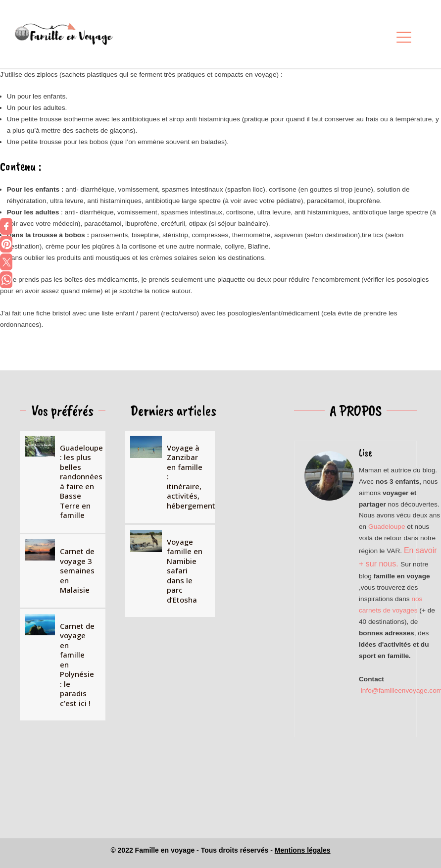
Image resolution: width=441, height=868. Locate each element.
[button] (401, 38)
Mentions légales (303, 850)
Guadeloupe (387, 527)
